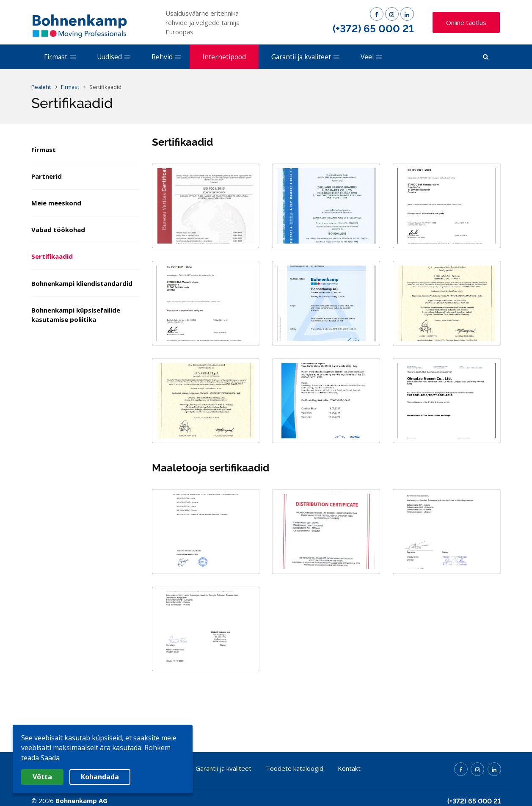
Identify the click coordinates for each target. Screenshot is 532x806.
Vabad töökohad (58, 230)
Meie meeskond (56, 203)
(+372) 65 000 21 (373, 29)
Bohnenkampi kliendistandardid (82, 283)
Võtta (42, 777)
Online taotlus (466, 22)
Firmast (44, 150)
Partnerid (47, 176)
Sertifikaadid (52, 256)
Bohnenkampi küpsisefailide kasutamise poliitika (76, 315)
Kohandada (100, 777)
